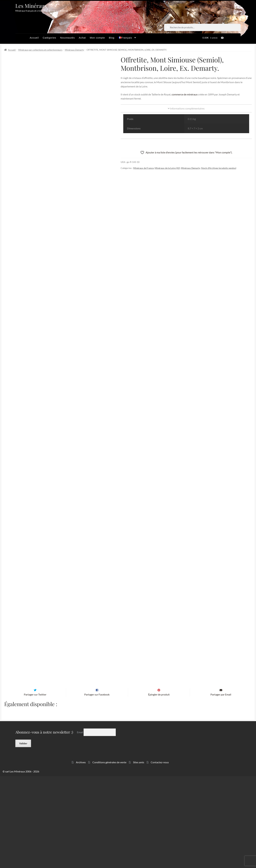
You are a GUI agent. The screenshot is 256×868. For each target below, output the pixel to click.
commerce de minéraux (185, 94)
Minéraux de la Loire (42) (167, 168)
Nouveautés (67, 38)
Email (80, 824)
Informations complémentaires (186, 108)
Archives (81, 854)
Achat (82, 38)
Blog (112, 38)
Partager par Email (221, 786)
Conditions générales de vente (109, 854)
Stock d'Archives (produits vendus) (219, 168)
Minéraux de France (143, 168)
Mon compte (97, 38)
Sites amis (139, 854)
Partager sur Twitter (35, 786)
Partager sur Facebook (97, 786)
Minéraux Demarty (74, 50)
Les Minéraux (31, 6)
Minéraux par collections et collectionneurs (40, 50)
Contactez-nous (160, 854)
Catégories (49, 38)
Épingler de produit (159, 786)
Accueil (34, 38)
